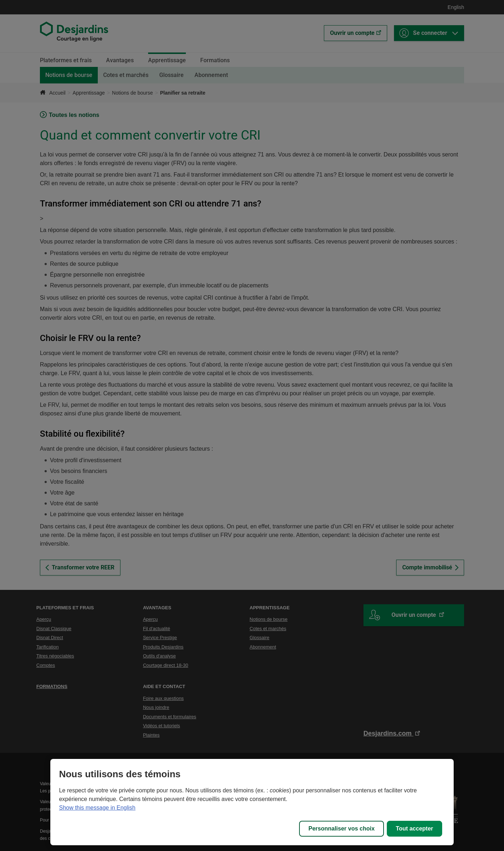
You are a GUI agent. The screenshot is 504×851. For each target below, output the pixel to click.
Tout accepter (414, 829)
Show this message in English (97, 808)
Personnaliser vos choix (342, 829)
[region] (252, 802)
